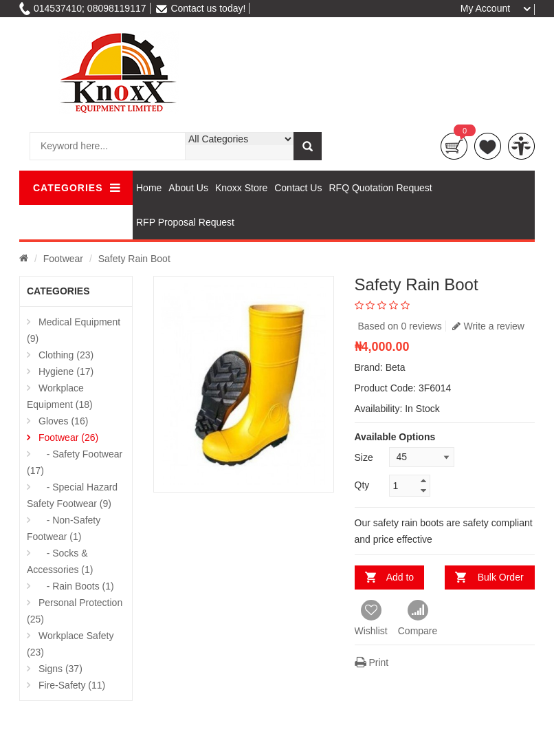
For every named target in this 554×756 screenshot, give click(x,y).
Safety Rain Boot (134, 259)
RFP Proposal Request (185, 222)
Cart (454, 146)
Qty (362, 485)
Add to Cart (397, 581)
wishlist (488, 146)
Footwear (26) (68, 438)
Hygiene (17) (66, 371)
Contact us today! (201, 8)
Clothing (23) (66, 355)
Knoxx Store (241, 188)
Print (372, 662)
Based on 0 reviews (400, 326)
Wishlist (371, 618)
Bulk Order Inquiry (500, 581)
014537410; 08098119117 (83, 8)
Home (149, 188)
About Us (188, 188)
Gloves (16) (63, 421)
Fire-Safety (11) (72, 685)
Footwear (63, 259)
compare (521, 146)
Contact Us (298, 188)
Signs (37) (60, 669)
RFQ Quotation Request (380, 188)
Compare (418, 618)
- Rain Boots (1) (76, 586)
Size (364, 457)
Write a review (488, 326)
